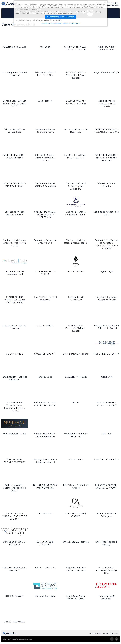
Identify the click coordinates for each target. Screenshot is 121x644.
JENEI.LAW (107, 381)
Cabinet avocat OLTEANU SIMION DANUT (107, 103)
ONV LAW (106, 438)
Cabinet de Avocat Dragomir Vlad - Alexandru (76, 188)
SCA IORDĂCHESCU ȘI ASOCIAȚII (15, 548)
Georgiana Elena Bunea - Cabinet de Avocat (107, 330)
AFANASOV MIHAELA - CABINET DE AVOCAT (76, 47)
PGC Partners (76, 464)
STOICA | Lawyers (15, 600)
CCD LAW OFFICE (76, 273)
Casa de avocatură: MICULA (45, 274)
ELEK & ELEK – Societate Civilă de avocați (76, 330)
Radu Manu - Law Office (106, 465)
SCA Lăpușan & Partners (76, 548)
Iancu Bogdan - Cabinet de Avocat (14, 383)
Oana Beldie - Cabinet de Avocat (76, 439)
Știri (111, 638)
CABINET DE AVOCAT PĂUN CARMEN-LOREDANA (45, 216)
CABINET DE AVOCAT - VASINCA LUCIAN (14, 186)
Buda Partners (45, 100)
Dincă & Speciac (45, 327)
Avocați (106, 638)
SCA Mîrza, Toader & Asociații (106, 548)
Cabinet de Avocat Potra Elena (107, 215)
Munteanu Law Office (15, 438)
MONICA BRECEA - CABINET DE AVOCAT (106, 408)
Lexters (76, 407)
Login (116, 638)
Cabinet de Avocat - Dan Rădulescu (76, 130)
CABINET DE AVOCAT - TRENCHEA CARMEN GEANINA (107, 159)
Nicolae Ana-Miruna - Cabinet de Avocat (45, 439)
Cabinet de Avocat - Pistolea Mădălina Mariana (45, 159)
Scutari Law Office (45, 572)
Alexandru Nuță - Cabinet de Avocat (107, 47)
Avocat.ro (9, 638)
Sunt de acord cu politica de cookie (61, 17)
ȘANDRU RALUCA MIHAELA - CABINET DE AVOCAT (15, 521)
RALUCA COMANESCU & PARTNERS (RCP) (45, 491)
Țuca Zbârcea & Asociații (106, 602)
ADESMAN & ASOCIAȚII (14, 46)
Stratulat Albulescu (45, 600)
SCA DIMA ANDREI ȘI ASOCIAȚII (76, 519)
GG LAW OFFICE (15, 356)
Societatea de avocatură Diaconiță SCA (106, 575)
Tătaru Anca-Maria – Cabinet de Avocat (76, 602)
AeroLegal (45, 46)
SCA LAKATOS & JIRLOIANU (45, 548)
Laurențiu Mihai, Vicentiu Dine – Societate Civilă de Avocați (15, 411)
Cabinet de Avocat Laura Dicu (107, 186)
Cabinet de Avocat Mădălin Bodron (14, 215)
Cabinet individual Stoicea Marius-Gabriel (76, 245)
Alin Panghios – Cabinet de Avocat (14, 73)
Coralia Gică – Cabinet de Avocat (45, 300)
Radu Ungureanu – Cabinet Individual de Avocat (14, 492)
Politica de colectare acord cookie (51, 23)
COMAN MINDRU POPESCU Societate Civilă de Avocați (15, 301)
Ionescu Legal (45, 381)
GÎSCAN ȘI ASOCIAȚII (45, 356)
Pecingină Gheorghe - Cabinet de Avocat (45, 465)
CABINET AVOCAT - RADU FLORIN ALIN (76, 101)
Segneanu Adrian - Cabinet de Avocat (76, 573)
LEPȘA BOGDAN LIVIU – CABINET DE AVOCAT (45, 408)
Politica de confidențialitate (72, 23)
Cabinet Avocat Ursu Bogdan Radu (14, 130)
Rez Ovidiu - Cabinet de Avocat (76, 491)
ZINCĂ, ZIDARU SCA (14, 626)
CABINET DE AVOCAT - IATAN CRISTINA (14, 158)
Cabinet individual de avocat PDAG (45, 243)
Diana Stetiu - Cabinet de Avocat (14, 329)
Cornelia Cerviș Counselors (76, 300)
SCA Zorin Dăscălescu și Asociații (14, 573)
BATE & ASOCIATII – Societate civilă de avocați (76, 74)
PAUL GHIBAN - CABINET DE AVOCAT (15, 465)
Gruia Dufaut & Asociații (76, 357)
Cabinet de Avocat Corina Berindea (45, 130)
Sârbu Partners (45, 518)
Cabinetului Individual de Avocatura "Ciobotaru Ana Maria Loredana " (106, 246)
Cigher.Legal (106, 273)
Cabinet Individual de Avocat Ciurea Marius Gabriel (14, 245)
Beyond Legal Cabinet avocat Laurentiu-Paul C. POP (15, 103)
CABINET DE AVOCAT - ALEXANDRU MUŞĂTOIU (107, 131)
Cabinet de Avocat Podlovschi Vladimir (76, 215)
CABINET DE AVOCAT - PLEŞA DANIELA (76, 158)
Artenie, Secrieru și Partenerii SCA (45, 73)
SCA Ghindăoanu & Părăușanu (107, 519)
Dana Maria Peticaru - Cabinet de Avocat (106, 300)
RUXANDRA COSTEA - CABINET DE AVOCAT (106, 491)
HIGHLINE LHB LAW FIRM (107, 357)
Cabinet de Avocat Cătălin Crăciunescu (45, 186)
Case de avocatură (96, 638)
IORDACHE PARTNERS (76, 381)
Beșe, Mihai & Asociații (106, 73)
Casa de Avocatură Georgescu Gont (14, 274)
